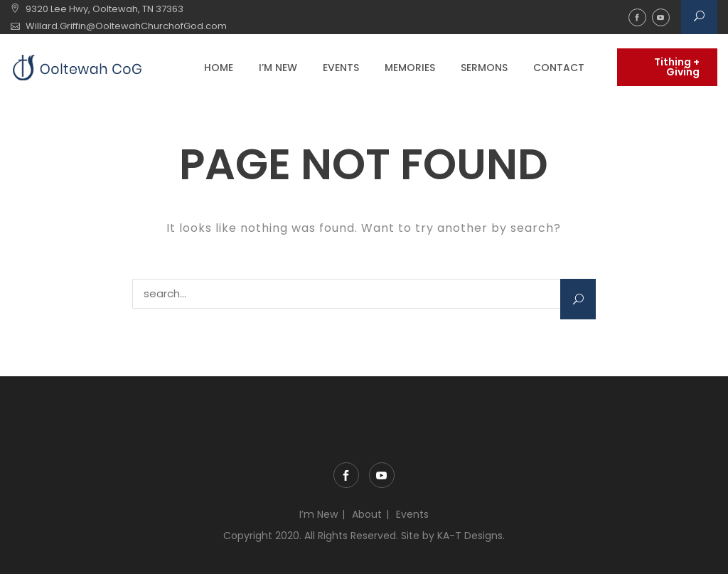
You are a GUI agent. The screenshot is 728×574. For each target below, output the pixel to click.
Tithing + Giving (677, 67)
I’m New (278, 68)
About (367, 514)
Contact (559, 68)
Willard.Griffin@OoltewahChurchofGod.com (126, 26)
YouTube (661, 17)
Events (341, 68)
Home (219, 68)
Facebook (637, 17)
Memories (410, 68)
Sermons (484, 68)
